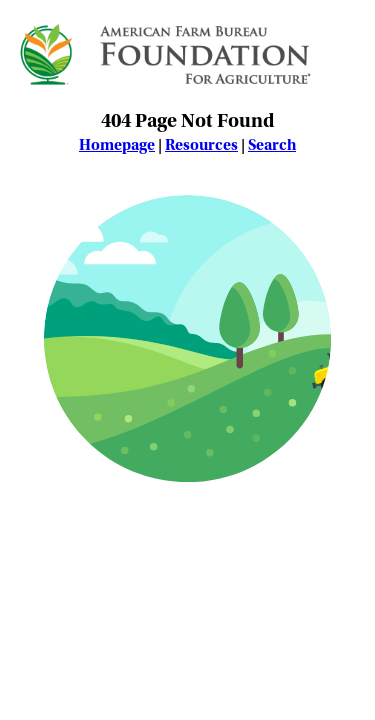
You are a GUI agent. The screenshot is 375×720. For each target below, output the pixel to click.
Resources (201, 145)
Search (272, 145)
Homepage (117, 145)
